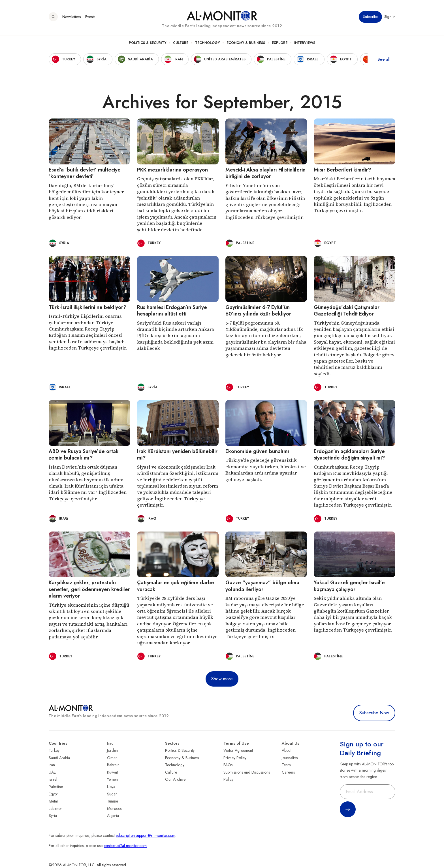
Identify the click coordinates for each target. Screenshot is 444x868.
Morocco (115, 808)
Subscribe (370, 17)
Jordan (112, 750)
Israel (53, 779)
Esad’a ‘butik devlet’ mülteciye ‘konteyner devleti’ (85, 173)
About (287, 750)
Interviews (305, 43)
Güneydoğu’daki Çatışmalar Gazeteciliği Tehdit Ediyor (347, 311)
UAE (52, 772)
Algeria (113, 816)
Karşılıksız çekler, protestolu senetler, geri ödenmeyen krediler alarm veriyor (89, 589)
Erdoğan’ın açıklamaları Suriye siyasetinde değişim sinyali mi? (349, 455)
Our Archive (175, 779)
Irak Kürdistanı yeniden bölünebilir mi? (177, 455)
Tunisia (113, 801)
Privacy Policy (235, 758)
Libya (111, 787)
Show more (222, 679)
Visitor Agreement (238, 750)
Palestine (56, 787)
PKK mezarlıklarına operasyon (172, 170)
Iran (52, 765)
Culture (181, 43)
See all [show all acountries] (384, 59)
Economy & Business (246, 43)
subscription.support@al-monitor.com (146, 835)
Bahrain (113, 765)
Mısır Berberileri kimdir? (342, 170)
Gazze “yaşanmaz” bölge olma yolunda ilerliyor (262, 586)
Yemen (112, 779)
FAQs (228, 765)
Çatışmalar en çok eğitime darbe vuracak (176, 586)
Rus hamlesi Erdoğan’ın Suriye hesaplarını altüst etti (172, 311)
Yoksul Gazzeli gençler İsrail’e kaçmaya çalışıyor (349, 586)
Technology (207, 43)
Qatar (54, 801)
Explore (280, 43)
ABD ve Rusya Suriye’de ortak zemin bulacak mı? (84, 455)
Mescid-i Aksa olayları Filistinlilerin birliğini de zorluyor (265, 173)
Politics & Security (148, 43)
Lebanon (56, 808)
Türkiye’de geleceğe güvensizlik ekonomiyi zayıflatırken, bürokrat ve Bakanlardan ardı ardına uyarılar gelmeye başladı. (266, 470)
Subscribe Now (374, 713)
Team (286, 765)
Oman (112, 758)
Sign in (390, 17)
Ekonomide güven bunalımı (257, 451)
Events (90, 17)
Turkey (54, 750)
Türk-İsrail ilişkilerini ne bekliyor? (87, 307)
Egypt (53, 794)
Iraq (110, 743)
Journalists (290, 758)
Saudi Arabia (59, 758)
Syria (53, 816)
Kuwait (112, 772)
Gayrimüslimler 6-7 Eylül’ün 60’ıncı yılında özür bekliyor (258, 311)
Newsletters (71, 17)
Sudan (112, 794)
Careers (288, 772)
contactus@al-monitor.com (125, 846)
